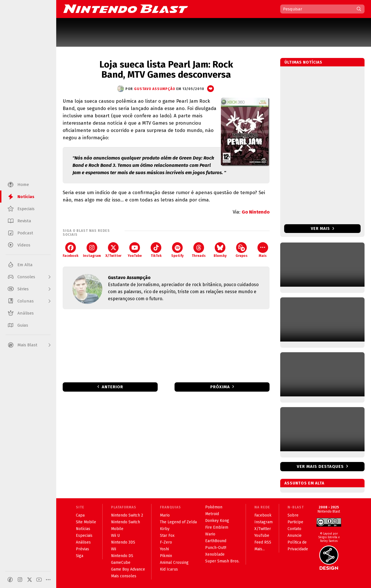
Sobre (293, 515)
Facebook (71, 250)
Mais (263, 250)
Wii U (115, 536)
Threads (199, 250)
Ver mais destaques (320, 466)
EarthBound (216, 541)
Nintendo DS (122, 556)
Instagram (92, 250)
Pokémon (214, 507)
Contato (294, 529)
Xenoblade (215, 554)
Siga (80, 556)
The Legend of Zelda (178, 522)
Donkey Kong (217, 521)
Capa (80, 515)
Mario (165, 515)
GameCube (121, 563)
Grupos (242, 250)
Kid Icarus (169, 569)
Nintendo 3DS (123, 542)
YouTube (135, 250)
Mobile (117, 529)
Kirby (165, 529)
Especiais (84, 536)
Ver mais (323, 229)
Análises (83, 542)
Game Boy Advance (128, 569)
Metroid (212, 514)
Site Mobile (86, 522)
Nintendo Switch (125, 522)
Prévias (82, 549)
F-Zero (166, 542)
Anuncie (295, 536)
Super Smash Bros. (222, 561)
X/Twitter (113, 250)
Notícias (83, 529)
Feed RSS (263, 542)
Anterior (112, 387)
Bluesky (220, 250)
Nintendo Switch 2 (127, 515)
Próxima (220, 387)
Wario (210, 534)
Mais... (260, 549)
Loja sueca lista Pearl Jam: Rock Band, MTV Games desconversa (166, 69)
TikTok (156, 250)
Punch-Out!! (216, 548)
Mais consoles (124, 576)
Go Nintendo (256, 212)
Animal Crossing (174, 563)
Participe (295, 522)
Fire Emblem (217, 527)
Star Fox (167, 536)
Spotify (177, 250)
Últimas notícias (303, 62)
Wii (114, 549)
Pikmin (166, 556)
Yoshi (164, 549)
